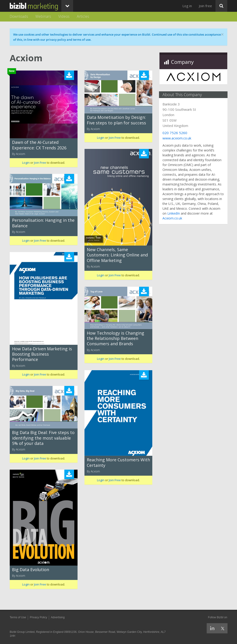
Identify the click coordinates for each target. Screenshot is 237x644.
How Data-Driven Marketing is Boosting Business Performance (42, 354)
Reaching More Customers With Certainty (118, 462)
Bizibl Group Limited (22, 632)
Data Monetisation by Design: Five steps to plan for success (116, 120)
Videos (64, 16)
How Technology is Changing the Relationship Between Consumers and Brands (115, 338)
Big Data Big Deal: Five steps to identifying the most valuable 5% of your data (43, 438)
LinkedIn (174, 213)
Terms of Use (18, 617)
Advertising (58, 617)
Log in (187, 6)
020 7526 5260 (175, 133)
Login (26, 163)
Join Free (40, 163)
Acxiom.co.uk (173, 218)
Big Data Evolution (31, 570)
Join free (205, 6)
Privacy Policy (39, 617)
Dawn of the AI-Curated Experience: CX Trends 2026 (39, 145)
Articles (83, 16)
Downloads (19, 16)
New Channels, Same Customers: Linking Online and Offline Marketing (117, 255)
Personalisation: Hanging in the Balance (43, 223)
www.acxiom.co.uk (177, 138)
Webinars (43, 16)
